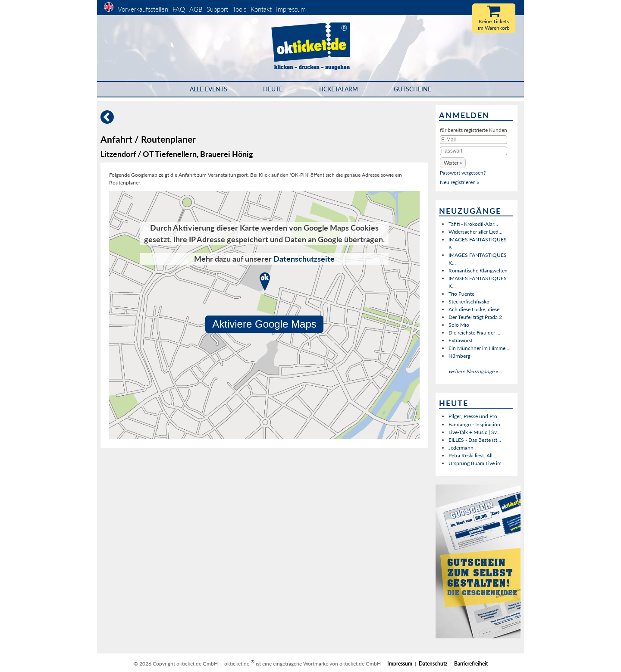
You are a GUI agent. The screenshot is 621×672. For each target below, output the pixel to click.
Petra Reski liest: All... (472, 455)
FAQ (179, 9)
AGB (196, 9)
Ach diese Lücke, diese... (476, 309)
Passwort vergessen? (463, 173)
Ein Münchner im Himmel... (480, 348)
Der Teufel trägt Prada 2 (475, 317)
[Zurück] (107, 120)
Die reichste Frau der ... (474, 333)
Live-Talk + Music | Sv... (475, 432)
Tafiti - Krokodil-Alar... (473, 224)
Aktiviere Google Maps (264, 324)
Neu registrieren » (459, 182)
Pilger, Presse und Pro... (475, 416)
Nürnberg (459, 356)
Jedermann (461, 448)
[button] (453, 163)
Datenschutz (433, 664)
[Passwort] (474, 151)
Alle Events (209, 89)
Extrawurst (461, 340)
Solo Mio (459, 325)
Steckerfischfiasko (469, 302)
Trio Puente (461, 294)
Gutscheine (412, 89)
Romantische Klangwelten (478, 270)
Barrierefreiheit (471, 664)
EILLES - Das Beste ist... (475, 440)
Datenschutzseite (304, 259)
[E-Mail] (474, 140)
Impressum (291, 9)
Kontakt (261, 9)
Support (217, 9)
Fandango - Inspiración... (476, 424)
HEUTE (273, 89)
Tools (239, 9)
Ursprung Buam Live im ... (478, 463)
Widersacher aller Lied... (475, 232)
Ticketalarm (338, 89)
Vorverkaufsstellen (143, 9)
